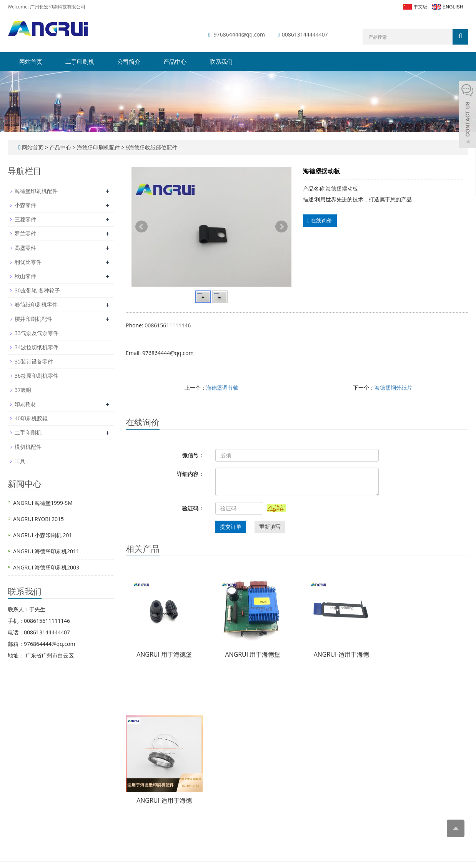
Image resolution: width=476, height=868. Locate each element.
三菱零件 (25, 219)
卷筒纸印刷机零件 (36, 305)
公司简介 (129, 61)
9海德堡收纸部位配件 (151, 147)
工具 (20, 461)
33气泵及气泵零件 (37, 333)
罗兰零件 (25, 233)
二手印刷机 (80, 61)
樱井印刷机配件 (33, 319)
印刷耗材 (25, 404)
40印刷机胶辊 (31, 418)
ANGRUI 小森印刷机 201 (43, 535)
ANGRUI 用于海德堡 (164, 654)
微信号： (193, 455)
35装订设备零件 (34, 361)
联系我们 (221, 61)
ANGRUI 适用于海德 (341, 654)
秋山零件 (25, 276)
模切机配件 (28, 447)
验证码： (193, 508)
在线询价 (320, 220)
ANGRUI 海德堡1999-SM (43, 503)
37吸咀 (23, 390)
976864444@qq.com (239, 34)
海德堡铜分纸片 (393, 388)
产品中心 (175, 61)
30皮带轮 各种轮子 (37, 290)
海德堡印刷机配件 (98, 147)
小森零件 (25, 205)
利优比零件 (28, 262)
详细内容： (190, 474)
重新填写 (270, 527)
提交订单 (231, 527)
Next (281, 227)
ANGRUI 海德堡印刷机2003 (46, 567)
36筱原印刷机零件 (37, 376)
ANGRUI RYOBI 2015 (38, 519)
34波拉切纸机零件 (37, 347)
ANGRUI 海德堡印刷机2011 (46, 551)
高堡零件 (25, 248)
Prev (141, 227)
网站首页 (31, 61)
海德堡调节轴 (222, 388)
